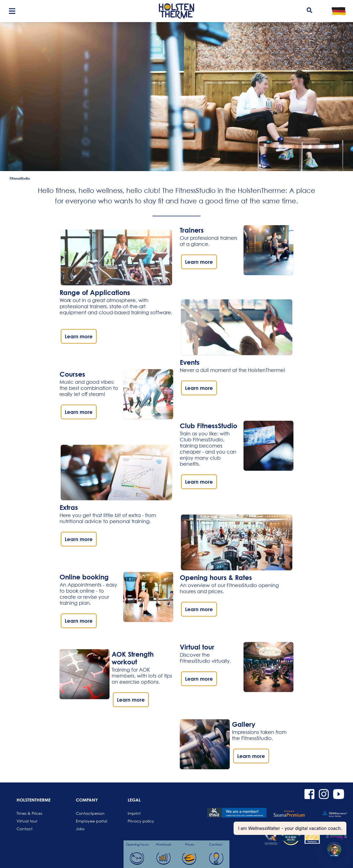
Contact (25, 829)
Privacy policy (141, 821)
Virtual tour (27, 821)
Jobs (80, 829)
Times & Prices (29, 813)
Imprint (134, 813)
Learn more (79, 336)
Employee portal (89, 821)
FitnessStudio (20, 178)
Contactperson (89, 813)
